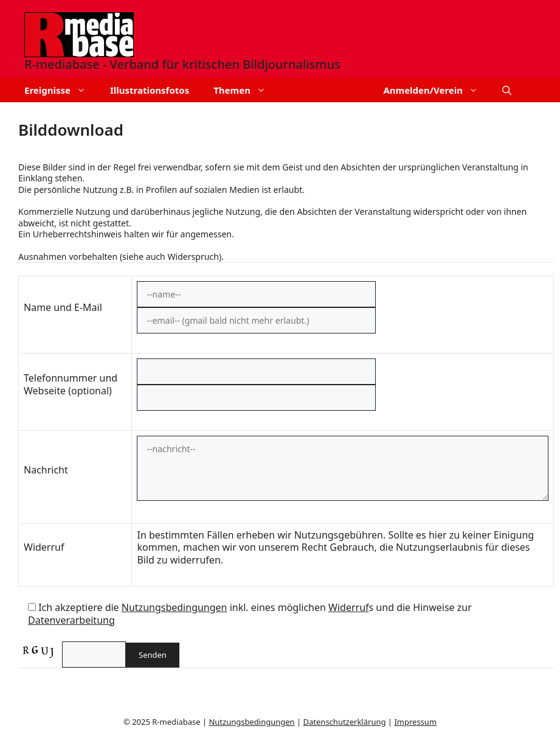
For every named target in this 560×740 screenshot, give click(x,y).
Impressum (415, 722)
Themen (246, 90)
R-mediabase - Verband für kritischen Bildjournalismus (182, 64)
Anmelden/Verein (437, 90)
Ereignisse (61, 90)
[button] (507, 90)
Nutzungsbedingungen (175, 607)
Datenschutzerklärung (345, 722)
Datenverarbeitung (71, 620)
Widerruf (348, 607)
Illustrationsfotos (150, 90)
